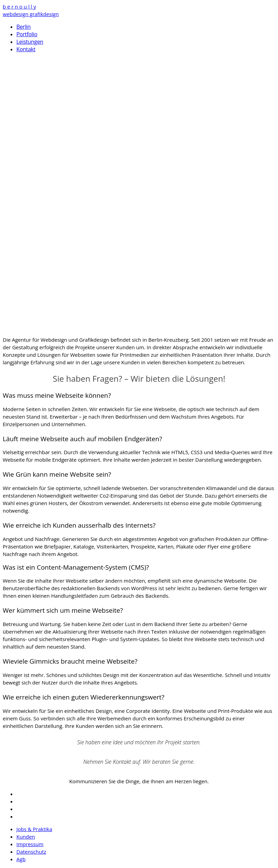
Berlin (24, 27)
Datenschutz (31, 852)
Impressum (30, 844)
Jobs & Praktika (34, 829)
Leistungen (30, 42)
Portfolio (27, 34)
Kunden (26, 837)
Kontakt (26, 49)
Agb (21, 859)
